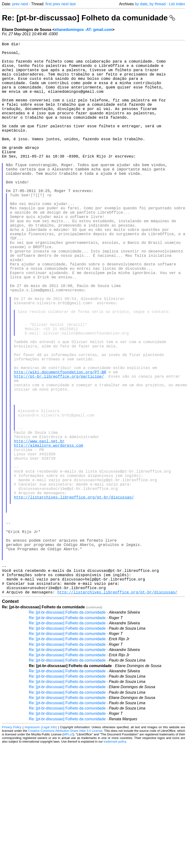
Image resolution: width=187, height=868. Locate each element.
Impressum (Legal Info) (41, 850)
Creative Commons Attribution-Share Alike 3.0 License (65, 853)
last (73, 4)
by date (141, 4)
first (49, 4)
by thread (158, 4)
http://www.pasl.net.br (39, 530)
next (24, 4)
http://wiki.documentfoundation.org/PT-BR (60, 446)
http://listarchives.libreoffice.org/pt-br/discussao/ (74, 599)
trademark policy (115, 864)
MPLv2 (68, 857)
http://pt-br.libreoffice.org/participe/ (59, 451)
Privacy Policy (12, 850)
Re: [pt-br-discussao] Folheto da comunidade (89, 18)
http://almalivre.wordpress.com (49, 535)
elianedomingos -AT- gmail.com (83, 30)
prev (16, 4)
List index (177, 4)
